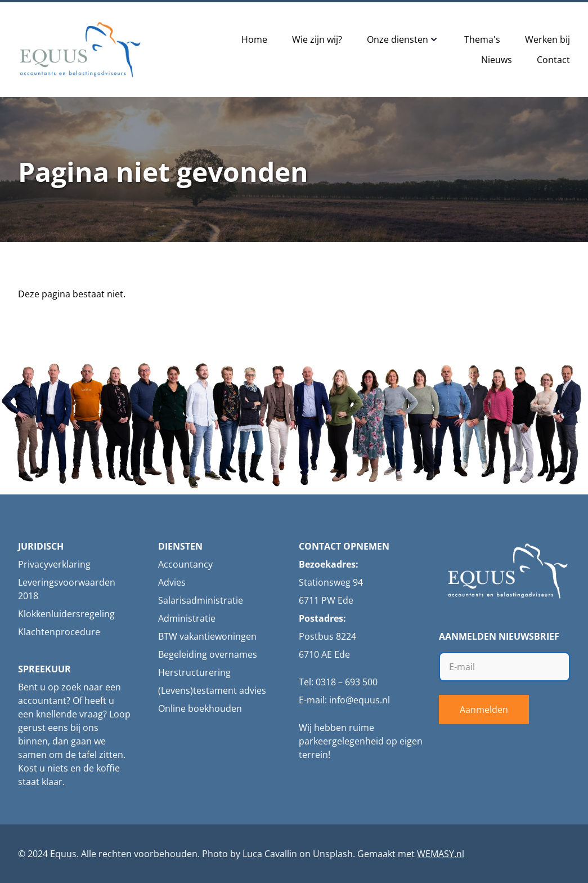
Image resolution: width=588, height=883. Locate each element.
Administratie (187, 618)
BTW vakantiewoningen (207, 636)
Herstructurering (194, 672)
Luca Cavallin (270, 854)
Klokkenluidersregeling (66, 614)
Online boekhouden (200, 708)
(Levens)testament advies (212, 690)
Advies (172, 582)
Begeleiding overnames (208, 654)
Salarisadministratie (201, 600)
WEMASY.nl (441, 854)
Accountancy (185, 564)
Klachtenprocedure (59, 632)
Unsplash (333, 854)
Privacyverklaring (54, 564)
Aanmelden (484, 710)
